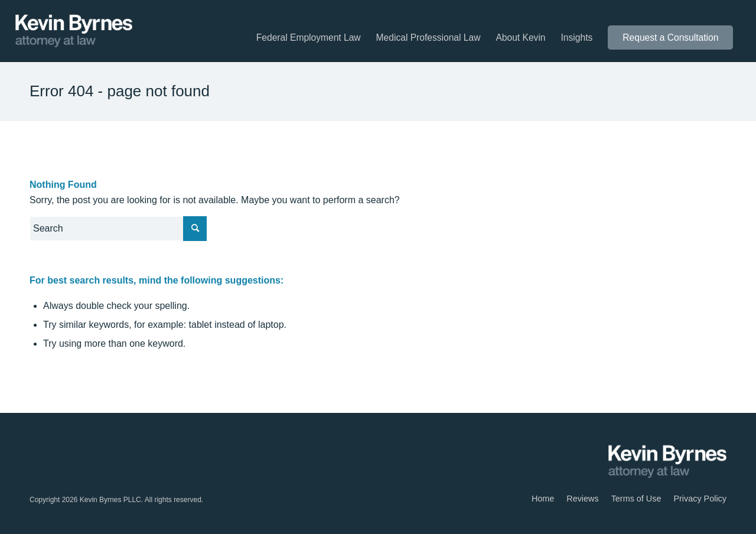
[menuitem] (309, 38)
